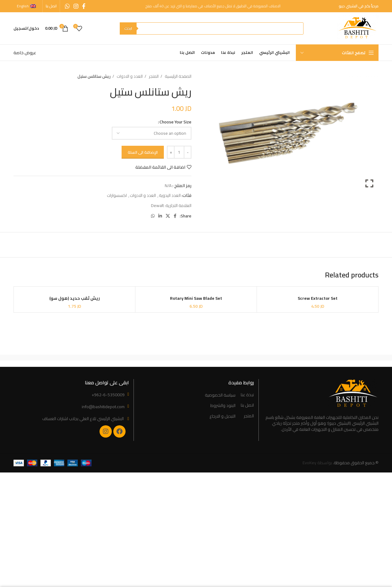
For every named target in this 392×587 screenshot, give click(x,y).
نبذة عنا (247, 395)
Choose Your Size (175, 122)
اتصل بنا (247, 405)
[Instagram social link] (76, 6)
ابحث (128, 28)
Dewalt (157, 205)
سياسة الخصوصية (220, 395)
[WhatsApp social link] (67, 6)
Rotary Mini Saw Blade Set (196, 298)
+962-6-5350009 (108, 395)
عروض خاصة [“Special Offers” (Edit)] (25, 53)
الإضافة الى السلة (143, 152)
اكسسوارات (117, 195)
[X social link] (168, 216)
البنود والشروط (223, 406)
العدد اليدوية (170, 195)
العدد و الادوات (129, 76)
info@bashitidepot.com (103, 407)
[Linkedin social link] (160, 216)
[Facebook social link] (84, 6)
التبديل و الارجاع (222, 416)
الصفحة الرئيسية (178, 76)
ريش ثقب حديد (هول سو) (75, 298)
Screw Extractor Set (318, 298)
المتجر (153, 76)
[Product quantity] (179, 152)
